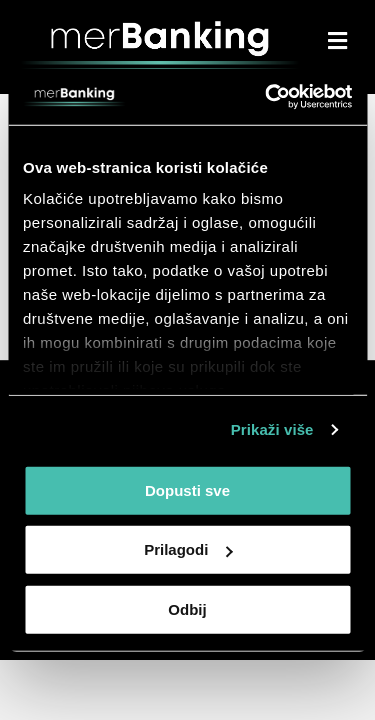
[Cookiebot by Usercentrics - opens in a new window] (267, 97)
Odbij (187, 608)
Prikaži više (272, 429)
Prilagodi (188, 549)
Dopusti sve (187, 489)
